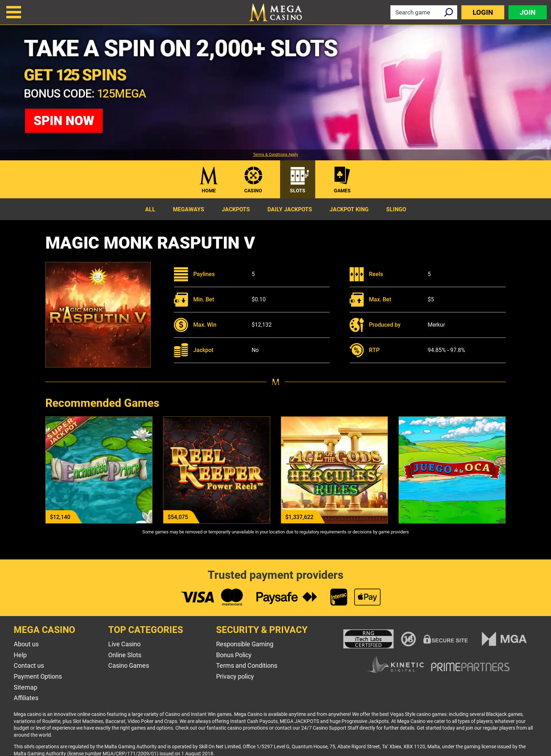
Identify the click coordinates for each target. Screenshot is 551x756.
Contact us (29, 665)
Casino (253, 191)
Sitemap (25, 687)
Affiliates (26, 698)
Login (483, 12)
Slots (298, 191)
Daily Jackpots (290, 209)
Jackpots (236, 209)
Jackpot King (349, 209)
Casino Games (129, 665)
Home (209, 191)
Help (20, 655)
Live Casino (124, 644)
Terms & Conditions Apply (275, 155)
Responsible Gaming (245, 644)
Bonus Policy (234, 655)
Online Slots (125, 655)
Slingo (396, 209)
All (150, 209)
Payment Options (38, 676)
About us (26, 644)
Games (342, 191)
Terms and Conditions (247, 665)
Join (528, 12)
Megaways (189, 209)
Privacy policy (235, 676)
